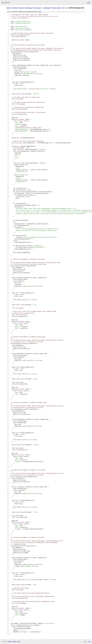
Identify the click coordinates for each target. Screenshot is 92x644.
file (40, 12)
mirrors (15, 8)
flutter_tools (56, 8)
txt (85, 641)
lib (63, 8)
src (66, 8)
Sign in (89, 3)
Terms (19, 641)
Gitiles (10, 641)
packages (47, 8)
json (89, 641)
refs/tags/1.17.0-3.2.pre (33, 8)
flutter (9, 8)
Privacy (14, 641)
